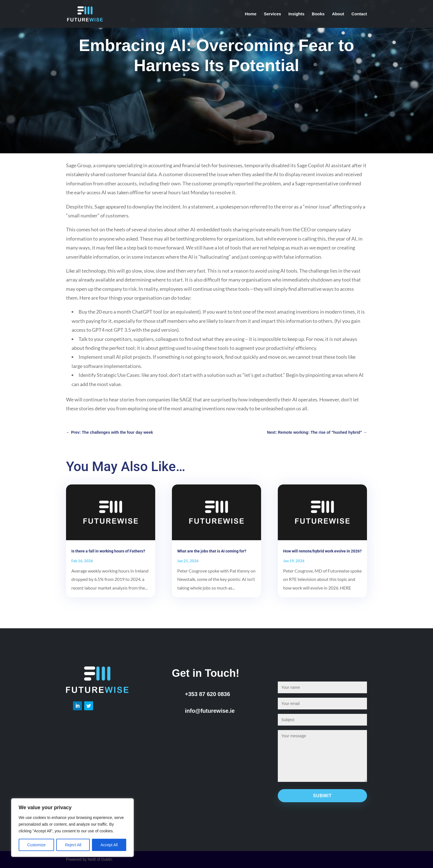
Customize (37, 845)
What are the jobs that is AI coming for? (212, 551)
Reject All (73, 845)
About (338, 14)
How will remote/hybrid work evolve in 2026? (322, 551)
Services (273, 14)
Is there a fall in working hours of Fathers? (108, 551)
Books (318, 14)
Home (251, 14)
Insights (296, 14)
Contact (359, 14)
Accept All (109, 845)
